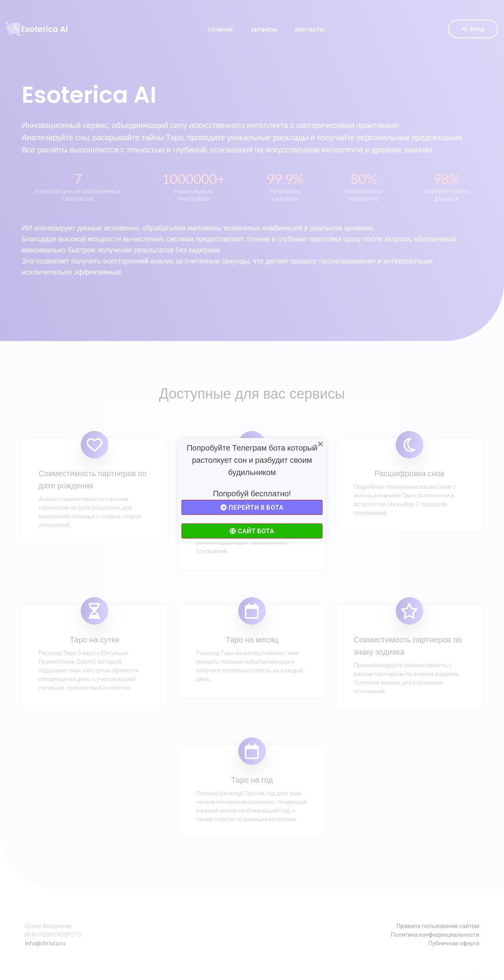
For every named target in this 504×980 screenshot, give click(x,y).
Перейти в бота (252, 507)
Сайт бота (252, 531)
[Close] (321, 444)
